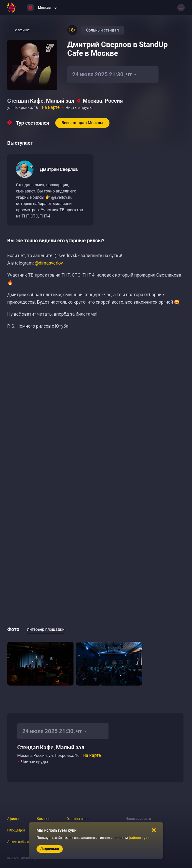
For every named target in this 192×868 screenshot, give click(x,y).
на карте (51, 107)
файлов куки (139, 838)
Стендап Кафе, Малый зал (41, 101)
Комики (43, 819)
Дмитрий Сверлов (59, 169)
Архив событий (20, 842)
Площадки (16, 830)
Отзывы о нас (78, 819)
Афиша (13, 819)
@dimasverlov (49, 263)
